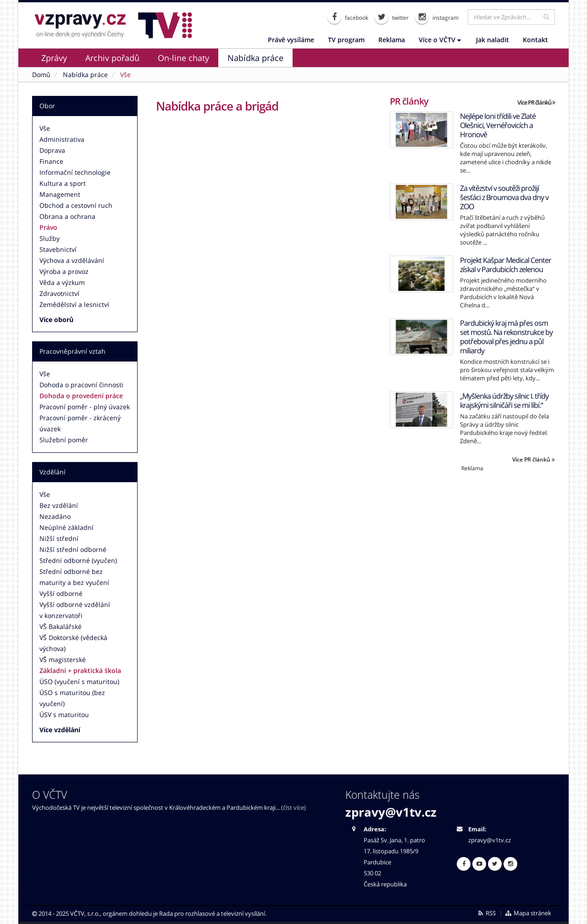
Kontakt (535, 40)
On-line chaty (183, 58)
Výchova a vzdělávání (72, 260)
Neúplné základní (66, 527)
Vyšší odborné (61, 593)
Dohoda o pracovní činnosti (81, 385)
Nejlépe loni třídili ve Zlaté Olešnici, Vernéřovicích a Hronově (498, 125)
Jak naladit (493, 40)
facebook (348, 17)
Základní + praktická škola (80, 671)
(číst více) (293, 808)
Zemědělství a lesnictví (74, 304)
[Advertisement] (472, 536)
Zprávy (54, 58)
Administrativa (62, 139)
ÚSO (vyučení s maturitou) (79, 682)
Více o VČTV (440, 40)
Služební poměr (64, 440)
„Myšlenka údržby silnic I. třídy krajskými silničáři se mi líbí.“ (504, 401)
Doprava (52, 150)
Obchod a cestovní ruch (76, 205)
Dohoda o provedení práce (81, 396)
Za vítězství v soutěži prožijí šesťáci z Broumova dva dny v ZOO (504, 197)
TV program (346, 40)
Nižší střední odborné (73, 549)
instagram (437, 17)
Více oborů (56, 320)
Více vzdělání (60, 730)
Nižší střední (59, 538)
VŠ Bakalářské (61, 626)
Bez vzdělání (59, 505)
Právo (48, 227)
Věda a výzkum (62, 282)
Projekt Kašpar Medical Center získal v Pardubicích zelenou (506, 265)
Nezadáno (55, 516)
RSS (486, 913)
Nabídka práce (255, 58)
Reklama (392, 40)
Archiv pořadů (112, 58)
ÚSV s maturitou (64, 715)
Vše (45, 128)
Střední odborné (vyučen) (78, 560)
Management (60, 194)
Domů (41, 75)
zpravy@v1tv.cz (391, 812)
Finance (51, 161)
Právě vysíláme (291, 40)
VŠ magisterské (63, 660)
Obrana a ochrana (67, 216)
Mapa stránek (528, 913)
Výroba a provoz (64, 271)
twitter (392, 17)
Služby (50, 238)
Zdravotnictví (59, 293)
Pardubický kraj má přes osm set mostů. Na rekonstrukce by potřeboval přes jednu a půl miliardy (506, 337)
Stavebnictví (58, 249)
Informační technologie (75, 172)
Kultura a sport (63, 183)
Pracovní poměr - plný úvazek (85, 407)
